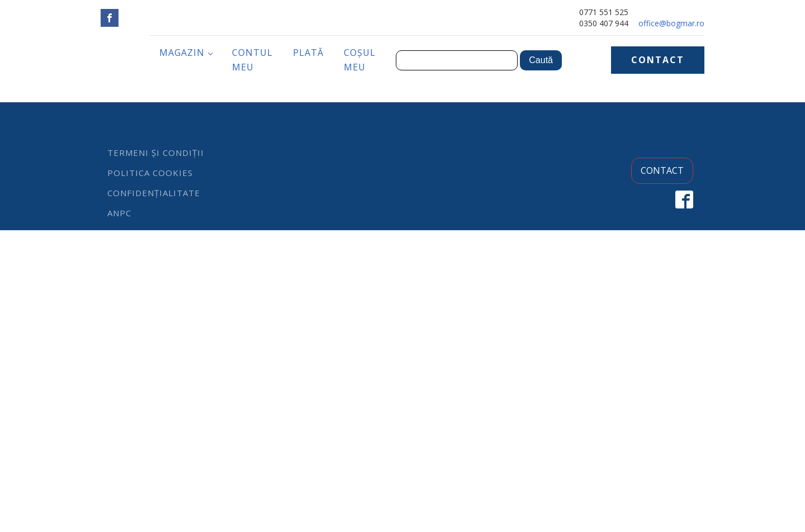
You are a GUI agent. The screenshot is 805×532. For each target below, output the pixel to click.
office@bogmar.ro (671, 23)
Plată (308, 53)
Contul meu (252, 60)
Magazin (182, 53)
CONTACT (658, 60)
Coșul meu (360, 60)
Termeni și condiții (156, 153)
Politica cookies (150, 173)
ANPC (119, 213)
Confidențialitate (154, 193)
